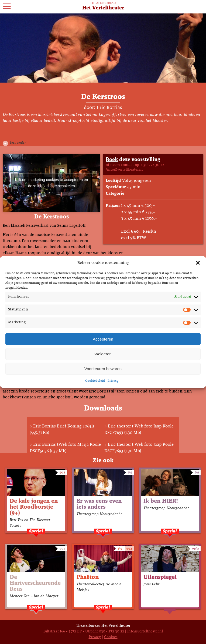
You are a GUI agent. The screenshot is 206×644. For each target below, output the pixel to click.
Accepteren (103, 339)
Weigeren (103, 354)
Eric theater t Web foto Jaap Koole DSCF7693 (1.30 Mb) (139, 429)
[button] (198, 263)
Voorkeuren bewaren (103, 369)
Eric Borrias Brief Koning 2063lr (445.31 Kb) (62, 429)
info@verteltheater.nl (145, 631)
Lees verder (18, 143)
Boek (112, 160)
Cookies (111, 637)
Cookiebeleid (95, 381)
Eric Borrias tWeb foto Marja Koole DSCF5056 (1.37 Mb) (65, 448)
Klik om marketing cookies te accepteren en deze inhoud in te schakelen (52, 183)
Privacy (113, 381)
